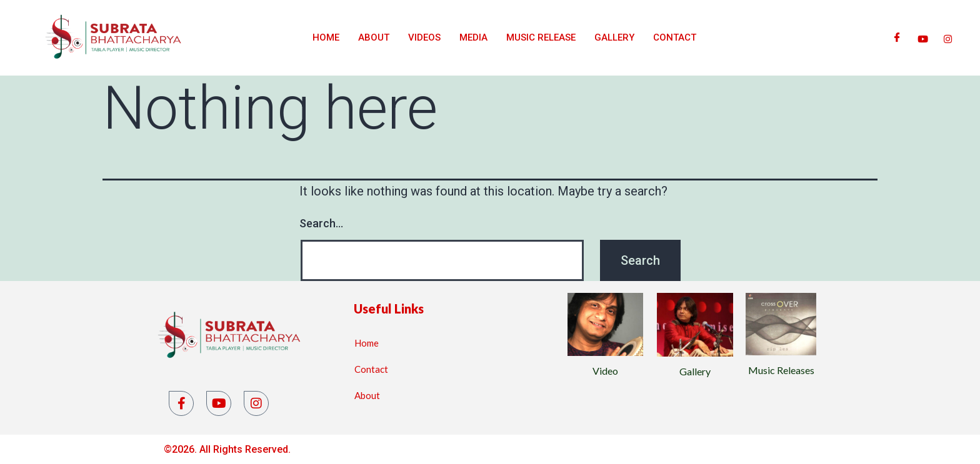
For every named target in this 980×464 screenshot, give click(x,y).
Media (473, 37)
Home (326, 37)
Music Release (541, 37)
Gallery (614, 37)
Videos (424, 37)
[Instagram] (948, 37)
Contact (675, 37)
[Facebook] (897, 37)
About (374, 37)
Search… (321, 223)
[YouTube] (219, 403)
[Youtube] (923, 37)
